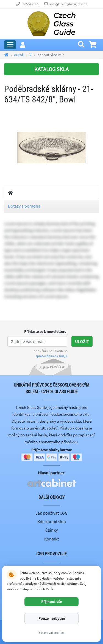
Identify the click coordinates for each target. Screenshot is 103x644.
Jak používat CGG (51, 513)
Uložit (82, 341)
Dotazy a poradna (24, 206)
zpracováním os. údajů (51, 356)
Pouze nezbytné (52, 618)
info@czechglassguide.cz (69, 4)
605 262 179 (31, 4)
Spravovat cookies (51, 633)
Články (51, 530)
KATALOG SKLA (51, 69)
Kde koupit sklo (52, 521)
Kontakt (51, 539)
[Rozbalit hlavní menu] (10, 45)
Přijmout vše (51, 602)
